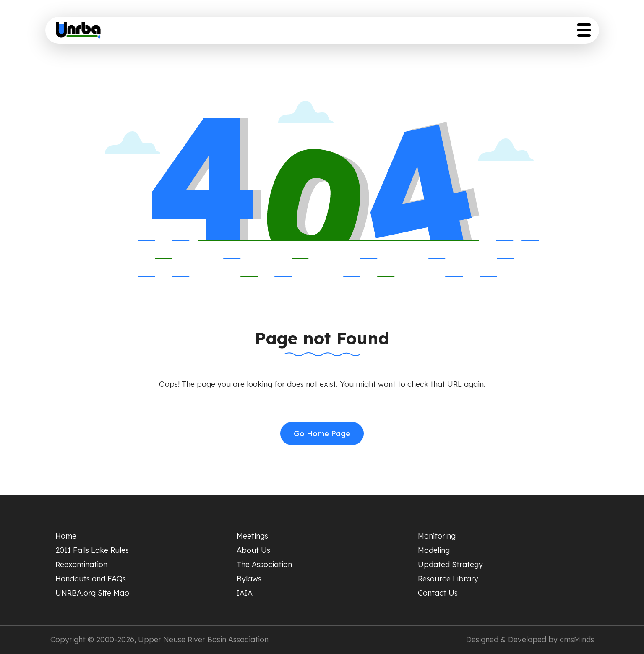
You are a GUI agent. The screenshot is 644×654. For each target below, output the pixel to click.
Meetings (252, 536)
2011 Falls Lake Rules (92, 550)
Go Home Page (322, 434)
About (326, 33)
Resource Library (553, 33)
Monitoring (437, 536)
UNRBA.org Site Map (92, 593)
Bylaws (249, 579)
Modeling (434, 550)
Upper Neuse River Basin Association (203, 640)
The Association (264, 564)
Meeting (282, 33)
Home (239, 33)
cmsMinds (577, 640)
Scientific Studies (386, 33)
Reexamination (81, 564)
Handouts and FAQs (91, 579)
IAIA (245, 593)
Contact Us (438, 593)
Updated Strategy (469, 33)
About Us (253, 550)
